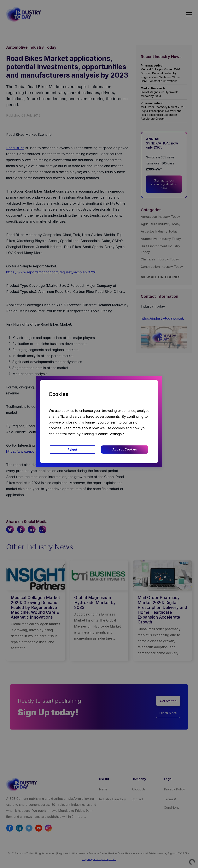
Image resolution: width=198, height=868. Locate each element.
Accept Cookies (125, 449)
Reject (72, 450)
